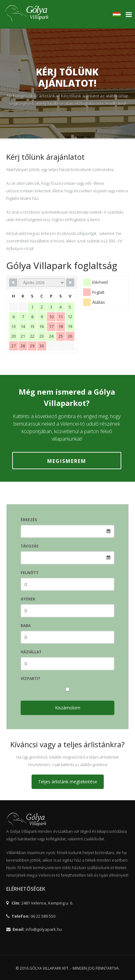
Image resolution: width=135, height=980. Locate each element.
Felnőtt (30, 573)
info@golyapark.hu (44, 929)
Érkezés (29, 520)
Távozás (30, 546)
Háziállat (31, 652)
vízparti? (30, 679)
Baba (26, 626)
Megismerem (67, 461)
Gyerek (28, 599)
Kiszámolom (68, 708)
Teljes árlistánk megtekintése (68, 782)
